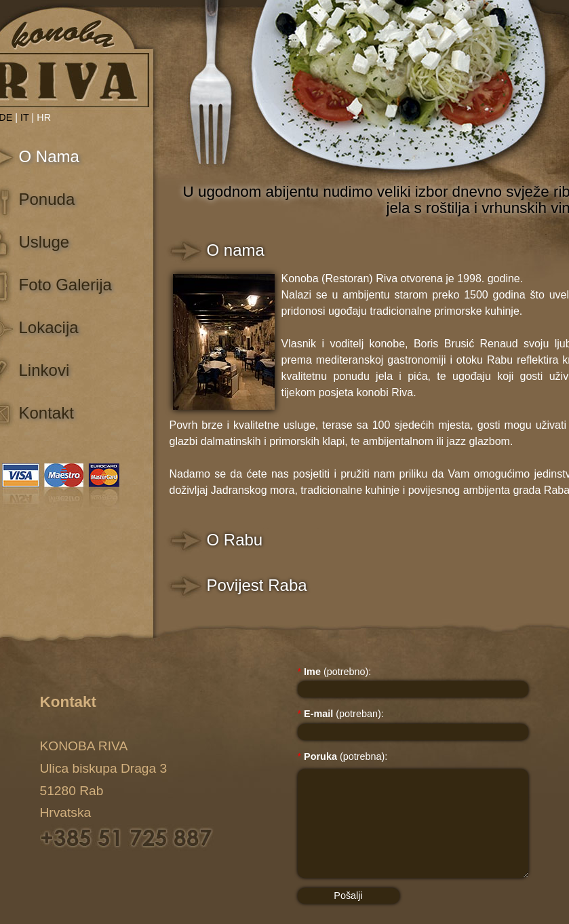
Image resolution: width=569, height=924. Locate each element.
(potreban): (341, 714)
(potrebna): (343, 756)
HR (44, 117)
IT (25, 117)
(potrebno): (335, 672)
